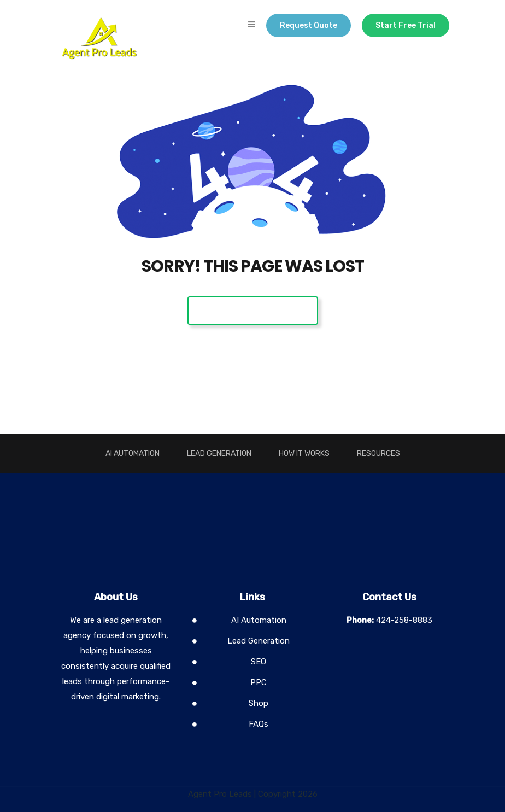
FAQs (259, 724)
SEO (259, 662)
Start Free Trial (406, 25)
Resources (378, 454)
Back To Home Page (253, 310)
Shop (259, 703)
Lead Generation (219, 454)
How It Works (304, 454)
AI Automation (133, 454)
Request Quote (309, 25)
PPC (259, 682)
